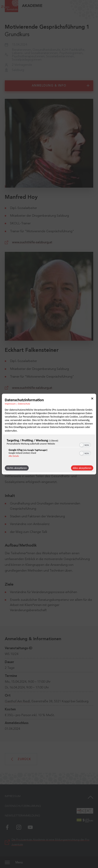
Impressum (13, 796)
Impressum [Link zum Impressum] (10, 403)
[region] (49, 449)
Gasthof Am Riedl (17, 701)
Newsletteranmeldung (22, 816)
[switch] (85, 445)
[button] (82, 445)
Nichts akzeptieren (17, 468)
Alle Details (14, 456)
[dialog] (49, 434)
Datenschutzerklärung (23, 806)
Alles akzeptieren (82, 468)
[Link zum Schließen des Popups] (92, 399)
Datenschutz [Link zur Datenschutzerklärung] (24, 403)
